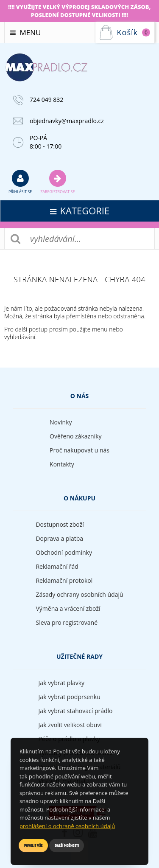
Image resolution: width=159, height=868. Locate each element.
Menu (25, 32)
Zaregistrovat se (57, 182)
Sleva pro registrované (67, 622)
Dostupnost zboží (60, 524)
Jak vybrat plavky (61, 683)
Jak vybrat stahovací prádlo (76, 711)
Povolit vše (33, 846)
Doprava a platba (59, 538)
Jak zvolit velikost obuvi (70, 725)
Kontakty (62, 464)
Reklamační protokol (64, 580)
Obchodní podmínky (64, 552)
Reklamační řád (57, 566)
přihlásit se (20, 182)
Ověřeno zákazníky (76, 436)
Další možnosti (67, 846)
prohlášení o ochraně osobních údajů (67, 826)
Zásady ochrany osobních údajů (79, 594)
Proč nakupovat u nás (79, 450)
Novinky (61, 422)
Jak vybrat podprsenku (70, 697)
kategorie (80, 211)
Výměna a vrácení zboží (68, 608)
